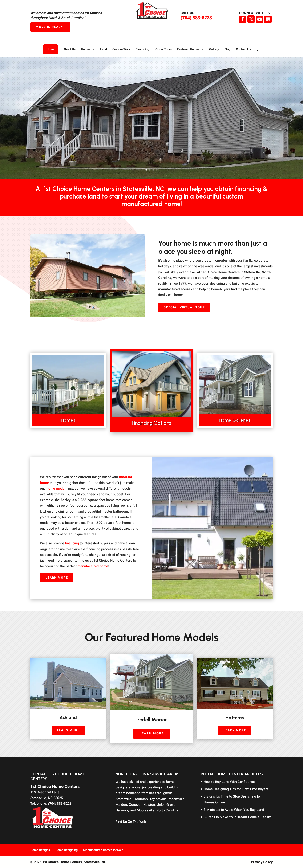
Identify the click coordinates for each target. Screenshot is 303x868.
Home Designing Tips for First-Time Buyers (236, 789)
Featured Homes (188, 49)
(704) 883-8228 (196, 18)
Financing (142, 49)
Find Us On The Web (131, 822)
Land (104, 49)
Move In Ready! (50, 27)
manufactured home (93, 566)
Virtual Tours (163, 49)
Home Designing (66, 850)
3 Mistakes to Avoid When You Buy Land (234, 810)
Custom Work (121, 49)
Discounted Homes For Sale (150, 131)
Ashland (68, 718)
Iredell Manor (151, 720)
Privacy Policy (262, 862)
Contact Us (243, 49)
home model (56, 488)
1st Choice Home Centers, (74, 862)
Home (50, 49)
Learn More (151, 156)
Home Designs (40, 850)
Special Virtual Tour (184, 307)
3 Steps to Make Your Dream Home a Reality (237, 817)
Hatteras (235, 718)
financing (72, 543)
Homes (86, 49)
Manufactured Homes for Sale (103, 850)
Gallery (214, 49)
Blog (227, 49)
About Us (69, 49)
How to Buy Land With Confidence (229, 782)
